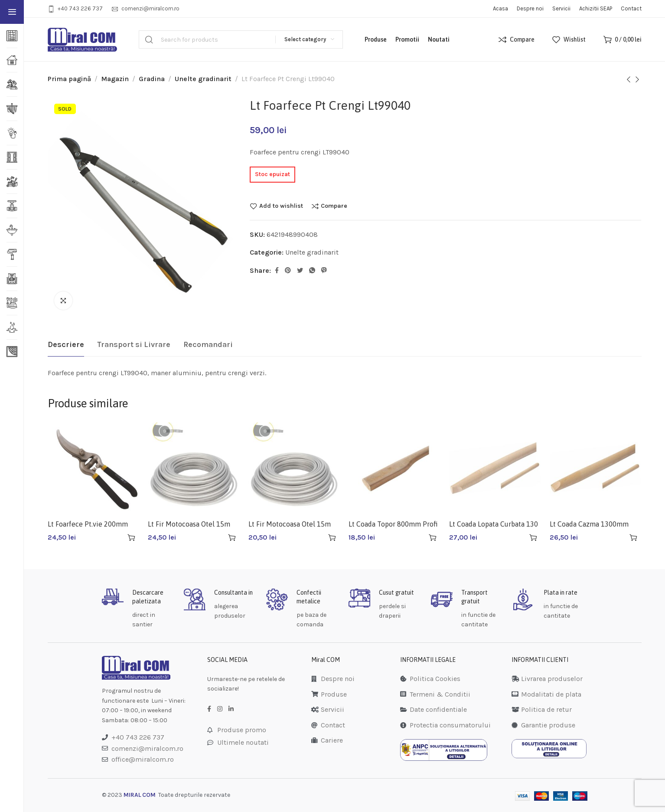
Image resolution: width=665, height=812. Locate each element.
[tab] (66, 345)
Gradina (152, 79)
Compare (334, 206)
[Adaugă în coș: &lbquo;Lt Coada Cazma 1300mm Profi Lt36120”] (633, 537)
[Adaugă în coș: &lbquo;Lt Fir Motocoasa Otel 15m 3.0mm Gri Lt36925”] (232, 537)
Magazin (115, 79)
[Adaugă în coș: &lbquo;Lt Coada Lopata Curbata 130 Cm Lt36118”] (533, 537)
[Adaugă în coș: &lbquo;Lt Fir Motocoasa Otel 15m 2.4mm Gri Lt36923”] (332, 537)
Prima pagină (69, 79)
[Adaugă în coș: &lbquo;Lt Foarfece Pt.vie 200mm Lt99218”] (131, 537)
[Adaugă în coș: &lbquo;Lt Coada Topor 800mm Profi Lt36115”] (433, 537)
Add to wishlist (281, 206)
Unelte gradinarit (203, 79)
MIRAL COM (140, 795)
